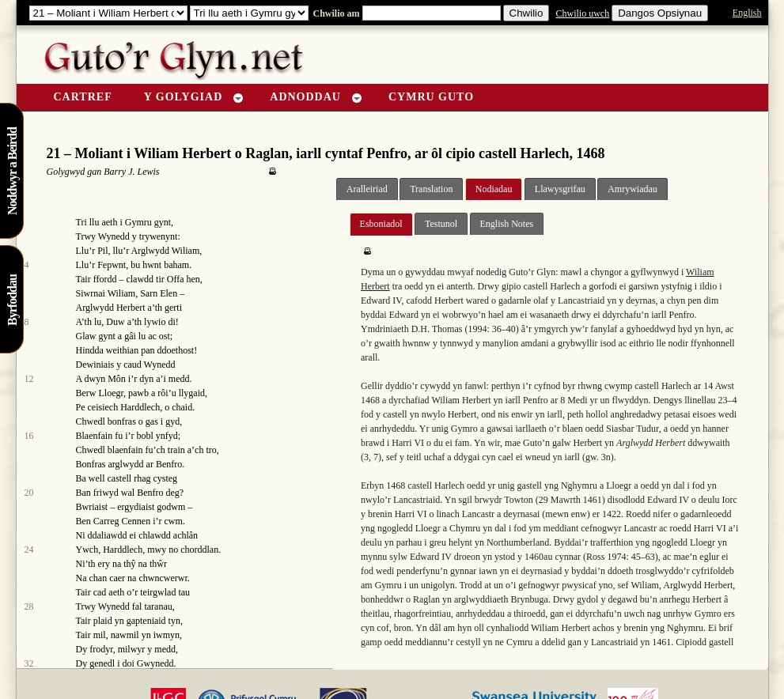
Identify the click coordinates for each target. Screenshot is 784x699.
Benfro (169, 464)
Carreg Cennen (122, 521)
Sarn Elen (159, 293)
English (747, 13)
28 (29, 606)
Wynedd (114, 236)
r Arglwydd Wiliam (163, 251)
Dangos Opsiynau (660, 13)
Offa (176, 279)
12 (29, 379)
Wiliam (122, 293)
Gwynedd (155, 663)
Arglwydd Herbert (111, 308)
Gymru (138, 222)
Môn (117, 379)
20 (29, 493)
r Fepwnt (109, 265)
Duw (115, 322)
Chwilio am (335, 13)
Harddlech (140, 407)
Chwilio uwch (582, 13)
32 (29, 663)
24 (29, 550)
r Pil (100, 251)
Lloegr (112, 393)
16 (29, 436)
